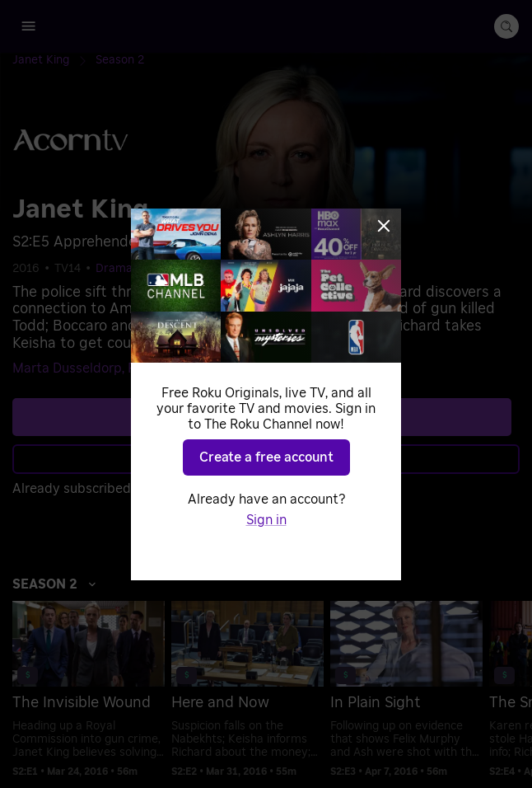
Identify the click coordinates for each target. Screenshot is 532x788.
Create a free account (266, 457)
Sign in (266, 520)
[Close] (384, 226)
